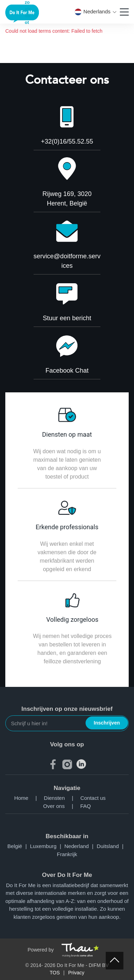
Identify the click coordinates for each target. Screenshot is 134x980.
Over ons (62, 806)
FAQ (86, 806)
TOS (55, 973)
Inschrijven (107, 723)
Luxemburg (47, 846)
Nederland (80, 846)
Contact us (93, 798)
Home (29, 798)
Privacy (76, 973)
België (19, 846)
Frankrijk (67, 854)
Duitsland (112, 846)
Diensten (62, 798)
